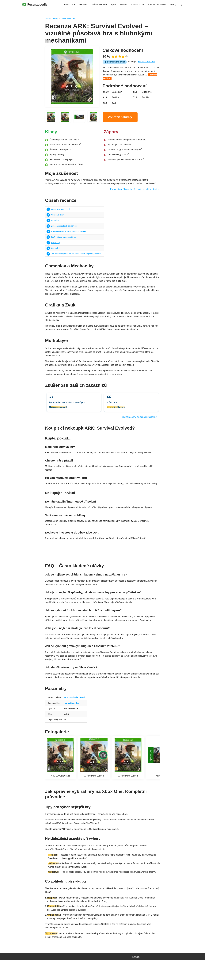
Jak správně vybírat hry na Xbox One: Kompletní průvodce (77, 257)
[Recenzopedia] (35, 4)
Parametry (56, 246)
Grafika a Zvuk (58, 217)
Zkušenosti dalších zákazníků (64, 229)
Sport (112, 4)
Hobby (173, 4)
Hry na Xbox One (68, 19)
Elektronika (68, 4)
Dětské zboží (137, 4)
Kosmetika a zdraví (156, 4)
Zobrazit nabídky (120, 118)
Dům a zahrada (98, 4)
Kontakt (136, 977)
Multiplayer (56, 223)
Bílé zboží (82, 4)
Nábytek (123, 4)
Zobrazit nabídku (113, 79)
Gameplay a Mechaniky (62, 212)
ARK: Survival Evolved (75, 712)
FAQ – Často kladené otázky (64, 240)
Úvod (47, 19)
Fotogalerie (56, 252)
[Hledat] (181, 4)
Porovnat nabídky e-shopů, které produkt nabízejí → (135, 191)
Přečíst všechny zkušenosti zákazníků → (140, 425)
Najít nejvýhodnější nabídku (103, 562)
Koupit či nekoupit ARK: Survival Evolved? (70, 234)
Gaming (55, 19)
